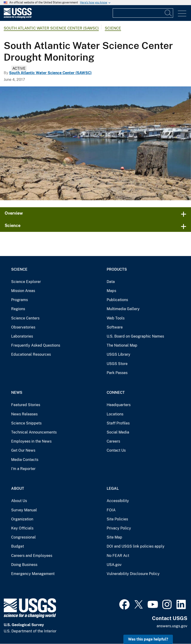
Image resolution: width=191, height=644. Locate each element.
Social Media (118, 432)
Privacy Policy (119, 528)
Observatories (23, 327)
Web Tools (116, 318)
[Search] (168, 13)
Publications (117, 300)
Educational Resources (31, 354)
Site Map (114, 537)
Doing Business (24, 565)
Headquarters (119, 405)
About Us (19, 501)
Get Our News (23, 450)
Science (113, 28)
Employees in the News (31, 441)
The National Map (122, 345)
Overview (14, 213)
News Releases (24, 414)
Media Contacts (25, 460)
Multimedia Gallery (123, 309)
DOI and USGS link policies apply (136, 546)
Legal (113, 488)
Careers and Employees (32, 556)
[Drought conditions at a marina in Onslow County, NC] (95, 143)
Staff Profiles (118, 423)
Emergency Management (33, 574)
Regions (18, 309)
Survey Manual (24, 510)
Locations (115, 414)
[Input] (143, 13)
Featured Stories (26, 405)
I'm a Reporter (23, 469)
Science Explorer (26, 282)
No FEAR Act (118, 556)
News (17, 393)
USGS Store (117, 364)
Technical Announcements (34, 432)
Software (115, 327)
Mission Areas (23, 291)
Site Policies (117, 519)
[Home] (18, 17)
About (18, 488)
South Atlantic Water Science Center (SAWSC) (51, 28)
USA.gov (114, 565)
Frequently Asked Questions (36, 345)
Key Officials (22, 528)
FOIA (111, 510)
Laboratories (22, 336)
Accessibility (118, 501)
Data (111, 282)
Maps (111, 291)
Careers (113, 441)
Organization (22, 519)
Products (117, 269)
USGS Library (119, 354)
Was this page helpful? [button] (148, 639)
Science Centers (25, 318)
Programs (20, 300)
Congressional (23, 537)
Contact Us (116, 450)
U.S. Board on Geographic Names (135, 336)
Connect (116, 393)
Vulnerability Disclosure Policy (133, 574)
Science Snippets (26, 423)
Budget (18, 546)
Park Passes (117, 373)
